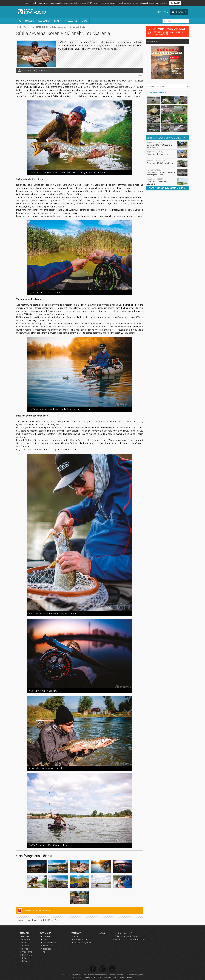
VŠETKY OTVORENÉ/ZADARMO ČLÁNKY (167, 188)
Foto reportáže (49, 943)
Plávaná (26, 958)
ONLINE (26, 937)
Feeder (26, 946)
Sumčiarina (27, 952)
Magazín (30, 27)
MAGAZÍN (30, 21)
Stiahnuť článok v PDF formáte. (37, 910)
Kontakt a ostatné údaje (125, 933)
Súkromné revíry (81, 940)
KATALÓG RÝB (71, 21)
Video (45, 940)
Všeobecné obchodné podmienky (130, 939)
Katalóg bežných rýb (83, 943)
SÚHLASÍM (175, 3)
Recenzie (47, 949)
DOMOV (22, 27)
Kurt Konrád (27, 70)
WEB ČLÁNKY (44, 21)
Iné (44, 952)
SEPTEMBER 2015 (43, 27)
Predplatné (27, 940)
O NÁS (85, 21)
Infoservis (27, 961)
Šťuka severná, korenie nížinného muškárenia (68, 27)
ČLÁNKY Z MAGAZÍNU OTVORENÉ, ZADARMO (166, 138)
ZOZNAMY (76, 933)
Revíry (76, 937)
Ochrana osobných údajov (126, 936)
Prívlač (25, 949)
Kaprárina (26, 943)
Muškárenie (27, 955)
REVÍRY (57, 21)
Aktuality (46, 937)
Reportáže (47, 946)
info (141, 76)
